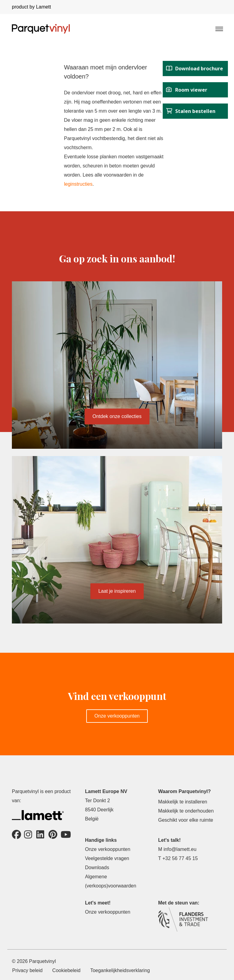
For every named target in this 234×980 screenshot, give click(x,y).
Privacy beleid (27, 970)
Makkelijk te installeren (183, 802)
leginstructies (78, 184)
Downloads (97, 868)
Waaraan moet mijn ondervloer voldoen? (106, 72)
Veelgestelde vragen (107, 858)
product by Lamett (31, 7)
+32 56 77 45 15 (180, 858)
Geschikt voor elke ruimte (186, 820)
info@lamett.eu (180, 849)
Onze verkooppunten (117, 716)
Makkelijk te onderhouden (186, 811)
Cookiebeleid (67, 970)
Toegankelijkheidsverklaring (120, 970)
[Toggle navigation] (219, 29)
